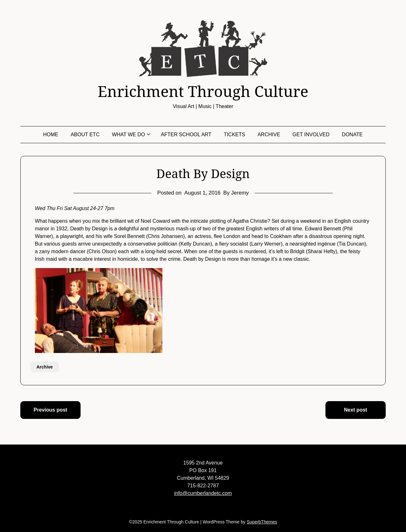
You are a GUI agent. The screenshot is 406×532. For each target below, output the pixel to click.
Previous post (50, 410)
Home (51, 135)
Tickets (234, 135)
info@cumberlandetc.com (203, 493)
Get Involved (311, 135)
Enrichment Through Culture (203, 91)
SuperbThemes (262, 522)
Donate (352, 135)
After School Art (186, 135)
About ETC (85, 135)
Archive (269, 135)
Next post (356, 410)
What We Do (128, 135)
